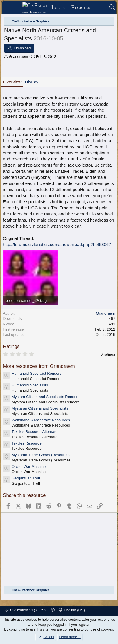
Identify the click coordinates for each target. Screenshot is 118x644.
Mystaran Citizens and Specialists (40, 408)
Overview (12, 82)
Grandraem (19, 57)
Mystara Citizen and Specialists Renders (45, 397)
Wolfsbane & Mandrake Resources (41, 420)
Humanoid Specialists (30, 385)
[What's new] (100, 7)
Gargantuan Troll (26, 478)
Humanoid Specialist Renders (36, 373)
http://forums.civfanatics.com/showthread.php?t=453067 (57, 244)
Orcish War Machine (29, 467)
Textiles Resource (27, 443)
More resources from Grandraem (39, 366)
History (32, 82)
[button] (53, 610)
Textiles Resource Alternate (35, 432)
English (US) (72, 610)
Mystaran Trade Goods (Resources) (42, 455)
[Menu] (14, 8)
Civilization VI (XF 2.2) (27, 610)
